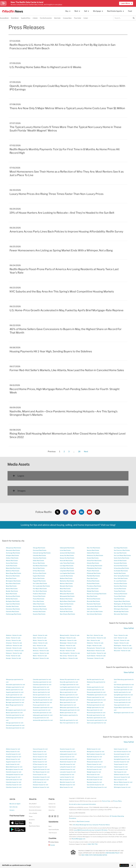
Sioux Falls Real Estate (121, 578)
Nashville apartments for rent (69, 720)
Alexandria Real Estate (13, 550)
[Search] (134, 18)
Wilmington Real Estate (121, 609)
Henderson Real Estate (40, 609)
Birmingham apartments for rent (16, 710)
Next (86, 451)
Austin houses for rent (13, 764)
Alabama (9, 635)
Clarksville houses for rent (14, 780)
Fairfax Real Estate (39, 578)
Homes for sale (17, 635)
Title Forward (53, 833)
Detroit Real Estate (39, 568)
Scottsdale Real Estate (121, 571)
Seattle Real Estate (120, 573)
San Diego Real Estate (121, 548)
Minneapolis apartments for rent (70, 710)
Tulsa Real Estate (119, 599)
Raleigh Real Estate (93, 591)
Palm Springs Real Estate (95, 566)
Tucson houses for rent (121, 769)
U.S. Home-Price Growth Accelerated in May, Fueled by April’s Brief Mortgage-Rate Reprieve (67, 310)
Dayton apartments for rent (41, 690)
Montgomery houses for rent (96, 752)
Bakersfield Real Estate (13, 568)
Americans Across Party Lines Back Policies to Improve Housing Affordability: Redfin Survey (66, 231)
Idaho (35, 638)
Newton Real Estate (93, 550)
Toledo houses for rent (121, 767)
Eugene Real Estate (39, 576)
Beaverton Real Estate (13, 576)
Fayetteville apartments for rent (43, 700)
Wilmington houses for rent (122, 787)
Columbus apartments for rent (42, 682)
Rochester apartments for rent (96, 718)
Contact (86, 18)
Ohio (88, 640)
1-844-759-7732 (92, 844)
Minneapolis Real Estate (67, 596)
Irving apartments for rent (41, 718)
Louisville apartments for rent (69, 690)
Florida (8, 656)
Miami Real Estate (65, 591)
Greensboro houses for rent (41, 777)
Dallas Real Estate (38, 561)
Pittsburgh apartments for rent (96, 700)
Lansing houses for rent (67, 774)
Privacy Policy (117, 801)
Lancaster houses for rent (68, 772)
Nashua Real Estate (66, 609)
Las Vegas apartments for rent (69, 685)
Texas (116, 635)
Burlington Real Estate (13, 601)
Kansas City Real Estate (67, 558)
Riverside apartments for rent (96, 715)
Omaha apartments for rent (95, 687)
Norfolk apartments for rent (95, 679)
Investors (32, 820)
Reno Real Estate (92, 596)
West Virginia (118, 648)
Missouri (62, 645)
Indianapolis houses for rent (68, 754)
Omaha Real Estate (93, 558)
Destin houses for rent (40, 759)
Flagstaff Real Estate (39, 581)
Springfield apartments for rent (123, 695)
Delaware (9, 653)
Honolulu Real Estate (39, 611)
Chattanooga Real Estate (14, 614)
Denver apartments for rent (41, 692)
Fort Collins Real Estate (40, 583)
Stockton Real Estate (120, 586)
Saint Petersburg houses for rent (97, 787)
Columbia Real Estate (39, 555)
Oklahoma (90, 643)
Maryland (36, 658)
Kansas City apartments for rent (70, 679)
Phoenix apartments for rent (96, 697)
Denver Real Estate (39, 563)
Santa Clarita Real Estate (122, 558)
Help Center (52, 807)
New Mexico (64, 658)
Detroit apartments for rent (41, 695)
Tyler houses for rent (120, 772)
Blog (30, 823)
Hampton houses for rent (41, 785)
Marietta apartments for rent (69, 695)
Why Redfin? (33, 804)
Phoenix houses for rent (94, 764)
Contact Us (52, 804)
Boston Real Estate (12, 589)
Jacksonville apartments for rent (43, 720)
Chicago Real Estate (39, 548)
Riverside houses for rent (95, 780)
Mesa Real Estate (65, 589)
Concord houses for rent (40, 749)
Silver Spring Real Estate (121, 576)
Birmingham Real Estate (13, 581)
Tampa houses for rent (121, 764)
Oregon (89, 645)
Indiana (35, 643)
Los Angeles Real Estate (67, 573)
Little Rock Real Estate (67, 568)
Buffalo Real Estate (12, 599)
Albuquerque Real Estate (13, 548)
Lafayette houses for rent (68, 767)
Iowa (34, 645)
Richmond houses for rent (95, 777)
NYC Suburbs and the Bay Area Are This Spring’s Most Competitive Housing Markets (62, 291)
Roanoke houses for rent (94, 782)
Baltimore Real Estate (13, 571)
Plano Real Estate (92, 578)
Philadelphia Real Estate (94, 568)
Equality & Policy (26, 18)
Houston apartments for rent (42, 710)
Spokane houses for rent (121, 757)
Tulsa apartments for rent (122, 705)
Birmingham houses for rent (14, 769)
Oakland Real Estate (93, 553)
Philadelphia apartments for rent (97, 695)
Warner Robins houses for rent (123, 782)
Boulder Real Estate (12, 591)
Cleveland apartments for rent (15, 728)
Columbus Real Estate (40, 558)
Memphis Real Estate (66, 586)
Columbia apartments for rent (42, 679)
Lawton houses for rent (67, 777)
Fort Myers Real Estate (40, 589)
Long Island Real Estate (67, 571)
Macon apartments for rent (68, 692)
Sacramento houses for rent (95, 785)
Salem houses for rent (121, 749)
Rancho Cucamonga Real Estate (97, 594)
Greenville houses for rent (41, 780)
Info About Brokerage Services (82, 825)
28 (79, 451)
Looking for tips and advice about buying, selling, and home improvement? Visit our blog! (68, 525)
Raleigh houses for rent (94, 772)
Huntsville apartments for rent (42, 713)
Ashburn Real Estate (12, 558)
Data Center (57, 18)
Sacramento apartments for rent (97, 720)
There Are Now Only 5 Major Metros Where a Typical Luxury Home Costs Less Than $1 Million (67, 108)
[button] (68, 865)
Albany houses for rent (13, 752)
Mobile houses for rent (94, 749)
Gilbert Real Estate (39, 604)
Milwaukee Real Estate (67, 594)
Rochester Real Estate (94, 604)
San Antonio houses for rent (122, 752)
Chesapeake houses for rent (14, 774)
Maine (35, 656)
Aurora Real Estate (12, 563)
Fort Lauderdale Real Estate (41, 586)
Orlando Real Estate (93, 563)
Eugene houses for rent (40, 767)
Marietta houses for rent (67, 782)
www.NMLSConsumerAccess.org (84, 830)
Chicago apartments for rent (15, 723)
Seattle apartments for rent (122, 692)
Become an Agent (15, 804)
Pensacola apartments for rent (96, 692)
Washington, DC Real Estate (122, 604)
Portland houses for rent (94, 769)
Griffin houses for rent (40, 782)
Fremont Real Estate (39, 596)
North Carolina (91, 638)
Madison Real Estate (66, 578)
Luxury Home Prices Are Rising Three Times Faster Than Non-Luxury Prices (57, 194)
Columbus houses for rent (14, 785)
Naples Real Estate (66, 606)
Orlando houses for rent (94, 759)
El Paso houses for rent (40, 764)
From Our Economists (46, 18)
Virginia (116, 643)
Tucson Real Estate (120, 596)
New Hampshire (65, 653)
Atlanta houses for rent (13, 759)
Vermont (117, 640)
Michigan (63, 638)
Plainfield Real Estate (93, 576)
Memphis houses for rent (67, 785)
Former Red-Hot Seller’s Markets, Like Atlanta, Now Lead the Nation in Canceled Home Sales (67, 370)
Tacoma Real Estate (120, 589)
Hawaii (35, 635)
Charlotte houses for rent (14, 772)
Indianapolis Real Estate (67, 548)
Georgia (8, 658)
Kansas (35, 648)
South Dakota (91, 656)
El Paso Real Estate (39, 571)
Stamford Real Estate (120, 583)
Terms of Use (106, 801)
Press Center (78, 18)
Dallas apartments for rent (41, 687)
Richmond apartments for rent (96, 713)
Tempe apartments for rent (122, 700)
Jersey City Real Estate (67, 555)
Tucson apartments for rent (122, 702)
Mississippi (63, 643)
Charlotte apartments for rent (15, 715)
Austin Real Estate (12, 566)
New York (90, 635)
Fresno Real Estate (39, 599)
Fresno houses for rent (40, 774)
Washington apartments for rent (124, 713)
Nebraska (63, 648)
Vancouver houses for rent (122, 777)
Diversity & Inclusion (35, 810)
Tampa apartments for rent (122, 697)
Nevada (62, 651)
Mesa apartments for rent (68, 702)
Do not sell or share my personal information (82, 804)
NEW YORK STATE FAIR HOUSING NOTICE (94, 855)
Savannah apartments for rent (123, 690)
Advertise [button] (52, 810)
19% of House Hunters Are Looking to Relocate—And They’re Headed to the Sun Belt (62, 213)
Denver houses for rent (40, 757)
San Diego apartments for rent (123, 687)
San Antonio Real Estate (94, 614)
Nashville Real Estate (66, 611)
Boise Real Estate (11, 586)
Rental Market (15, 18)
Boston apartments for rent (14, 713)
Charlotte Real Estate (12, 611)
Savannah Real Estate (121, 566)
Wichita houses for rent (121, 785)
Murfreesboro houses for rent (96, 754)
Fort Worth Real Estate (40, 591)
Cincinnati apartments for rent (15, 725)
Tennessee (90, 658)
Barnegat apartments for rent (15, 702)
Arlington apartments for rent (15, 687)
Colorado (9, 648)
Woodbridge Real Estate (121, 611)
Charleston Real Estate (13, 609)
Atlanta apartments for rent (14, 690)
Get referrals (13, 807)
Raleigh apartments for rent (95, 707)
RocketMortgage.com (79, 839)
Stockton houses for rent (121, 762)
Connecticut (10, 651)
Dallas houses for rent (40, 752)
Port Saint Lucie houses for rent (97, 767)
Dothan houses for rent (40, 762)
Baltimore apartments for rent (15, 700)
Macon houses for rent (67, 780)
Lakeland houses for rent (67, 769)
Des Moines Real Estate (40, 566)
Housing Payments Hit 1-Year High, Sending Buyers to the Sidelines (51, 351)
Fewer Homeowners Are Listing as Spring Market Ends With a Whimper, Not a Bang (61, 250)
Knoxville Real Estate (66, 561)
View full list (129, 628)
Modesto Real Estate (66, 599)
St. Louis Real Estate (120, 581)
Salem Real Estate (92, 609)
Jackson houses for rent (67, 757)
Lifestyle (35, 18)
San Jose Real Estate (120, 553)
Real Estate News (34, 826)
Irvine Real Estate (65, 550)
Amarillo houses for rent (13, 754)
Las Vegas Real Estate (67, 566)
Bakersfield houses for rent (14, 767)
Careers (12, 810)
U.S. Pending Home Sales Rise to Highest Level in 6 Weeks (45, 67)
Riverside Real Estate (93, 601)
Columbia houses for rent (14, 782)
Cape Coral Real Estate (13, 604)
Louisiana (36, 653)
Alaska (8, 638)
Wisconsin (117, 651)
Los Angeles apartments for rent (70, 687)
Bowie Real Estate (11, 594)
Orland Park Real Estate (94, 561)
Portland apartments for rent (96, 705)
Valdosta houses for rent (121, 774)
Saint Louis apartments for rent (96, 723)
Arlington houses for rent (14, 757)
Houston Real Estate (39, 614)
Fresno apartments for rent (41, 705)
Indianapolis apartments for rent (43, 715)
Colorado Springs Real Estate (42, 553)
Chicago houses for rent (13, 777)
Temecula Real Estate (121, 594)
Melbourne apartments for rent (69, 697)
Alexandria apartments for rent (15, 685)
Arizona (8, 640)
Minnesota (63, 640)
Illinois (35, 640)
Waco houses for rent (120, 780)
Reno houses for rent (93, 774)
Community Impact (35, 807)
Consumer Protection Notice (101, 825)
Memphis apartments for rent (69, 700)
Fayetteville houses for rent (41, 769)
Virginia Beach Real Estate (122, 601)
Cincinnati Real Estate (40, 550)
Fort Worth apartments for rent (42, 702)
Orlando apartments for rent (96, 690)
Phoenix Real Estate (93, 571)
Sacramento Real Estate (94, 606)
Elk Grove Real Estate (40, 573)
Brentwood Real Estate (13, 596)
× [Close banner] (131, 865)
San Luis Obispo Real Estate (122, 555)
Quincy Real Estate (93, 589)
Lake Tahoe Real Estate (67, 563)
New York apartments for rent (69, 723)
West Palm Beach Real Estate (123, 606)
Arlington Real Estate (12, 555)
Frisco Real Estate (38, 601)
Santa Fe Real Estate (120, 561)
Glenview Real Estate (39, 606)
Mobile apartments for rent (68, 713)
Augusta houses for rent (13, 762)
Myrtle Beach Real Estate (68, 601)
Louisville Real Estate (66, 576)
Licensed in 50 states (101, 830)
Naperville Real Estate (67, 604)
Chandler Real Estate (12, 606)
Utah (115, 638)
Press (31, 816)
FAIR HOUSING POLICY (113, 853)
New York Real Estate (93, 548)
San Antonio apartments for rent (124, 685)
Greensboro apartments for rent (43, 707)
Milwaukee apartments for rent (69, 707)
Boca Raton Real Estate (13, 583)
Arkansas (9, 643)
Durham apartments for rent (42, 697)
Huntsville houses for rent (68, 752)
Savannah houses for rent (122, 754)
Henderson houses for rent (41, 787)
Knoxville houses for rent (67, 764)
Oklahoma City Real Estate (95, 555)
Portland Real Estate (93, 581)
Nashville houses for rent (94, 757)
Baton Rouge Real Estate (13, 573)
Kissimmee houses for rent (68, 762)
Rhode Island (91, 651)
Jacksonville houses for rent (68, 759)
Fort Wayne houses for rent (41, 772)
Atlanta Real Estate (12, 561)
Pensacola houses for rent (95, 762)
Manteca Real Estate (66, 583)
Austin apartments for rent (14, 695)
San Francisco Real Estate (122, 550)
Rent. (50, 826)
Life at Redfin (33, 813)
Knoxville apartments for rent (69, 682)
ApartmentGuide (54, 830)
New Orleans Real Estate (67, 614)
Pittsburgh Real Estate (94, 573)
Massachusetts (65, 635)
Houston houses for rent (67, 749)
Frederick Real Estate (39, 594)
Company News (67, 18)
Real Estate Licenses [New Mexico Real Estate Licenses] (83, 821)
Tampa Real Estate (120, 591)
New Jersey (63, 656)
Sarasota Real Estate (120, 563)
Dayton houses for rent (40, 754)
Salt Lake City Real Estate (95, 611)
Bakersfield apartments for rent (16, 697)
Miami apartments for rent (68, 705)
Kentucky (36, 651)
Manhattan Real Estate (67, 581)
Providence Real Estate (94, 586)
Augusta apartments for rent (15, 692)
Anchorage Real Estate (13, 553)
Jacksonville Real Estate (67, 553)
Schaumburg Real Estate (121, 568)
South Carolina (91, 653)
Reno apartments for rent (95, 710)
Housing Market (4, 18)
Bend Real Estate (11, 578)
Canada (52, 845)
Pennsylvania (91, 648)
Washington (118, 645)
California (9, 645)
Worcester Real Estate (121, 614)
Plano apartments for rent (95, 702)
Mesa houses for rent (66, 787)
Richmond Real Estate (94, 599)
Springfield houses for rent (122, 759)
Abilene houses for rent (13, 749)
